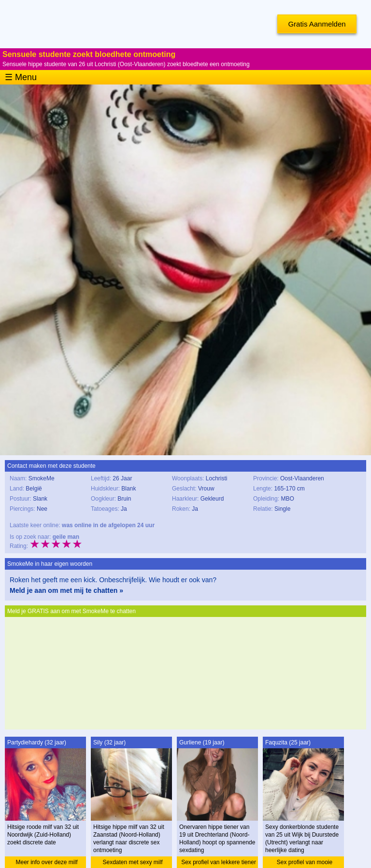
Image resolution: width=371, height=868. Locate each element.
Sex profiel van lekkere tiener (219, 862)
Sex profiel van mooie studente (305, 863)
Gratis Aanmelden (317, 24)
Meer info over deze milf (46, 862)
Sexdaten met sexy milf (132, 862)
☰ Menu (21, 77)
